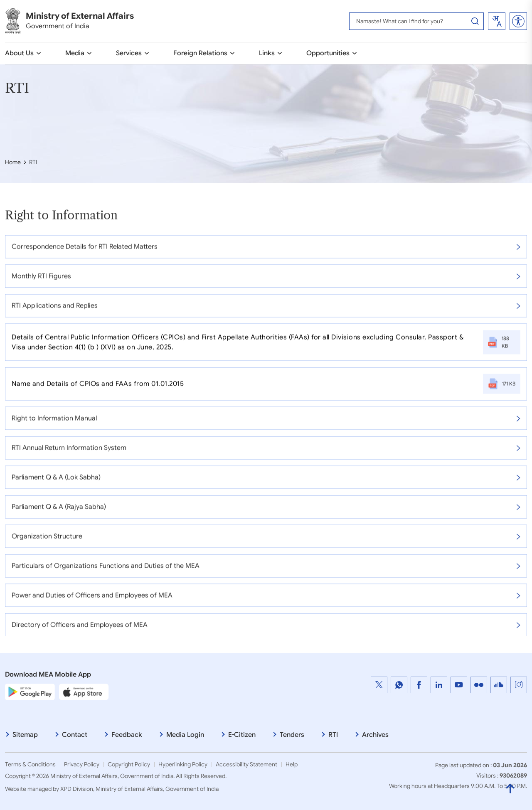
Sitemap (25, 735)
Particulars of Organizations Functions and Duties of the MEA (266, 570)
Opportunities (328, 53)
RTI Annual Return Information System (266, 452)
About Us (19, 53)
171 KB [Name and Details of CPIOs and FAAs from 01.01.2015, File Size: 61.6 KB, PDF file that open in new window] (502, 388)
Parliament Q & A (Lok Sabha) (266, 482)
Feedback (127, 735)
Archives (375, 735)
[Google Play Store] (30, 692)
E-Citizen (242, 735)
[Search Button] (475, 21)
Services (129, 53)
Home (13, 162)
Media (75, 53)
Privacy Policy (82, 764)
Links (267, 53)
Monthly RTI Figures (266, 281)
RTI (333, 735)
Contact (75, 735)
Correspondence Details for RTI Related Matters (266, 251)
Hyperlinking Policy (183, 764)
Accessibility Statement (246, 764)
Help (292, 764)
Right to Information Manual (266, 423)
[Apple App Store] (84, 692)
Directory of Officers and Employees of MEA (266, 629)
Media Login (185, 735)
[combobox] (497, 21)
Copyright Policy (129, 764)
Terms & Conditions (30, 764)
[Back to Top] (510, 787)
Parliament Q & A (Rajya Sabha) (266, 511)
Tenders (292, 735)
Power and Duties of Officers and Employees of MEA (266, 600)
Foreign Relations (200, 53)
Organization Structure (266, 541)
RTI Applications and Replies (266, 310)
